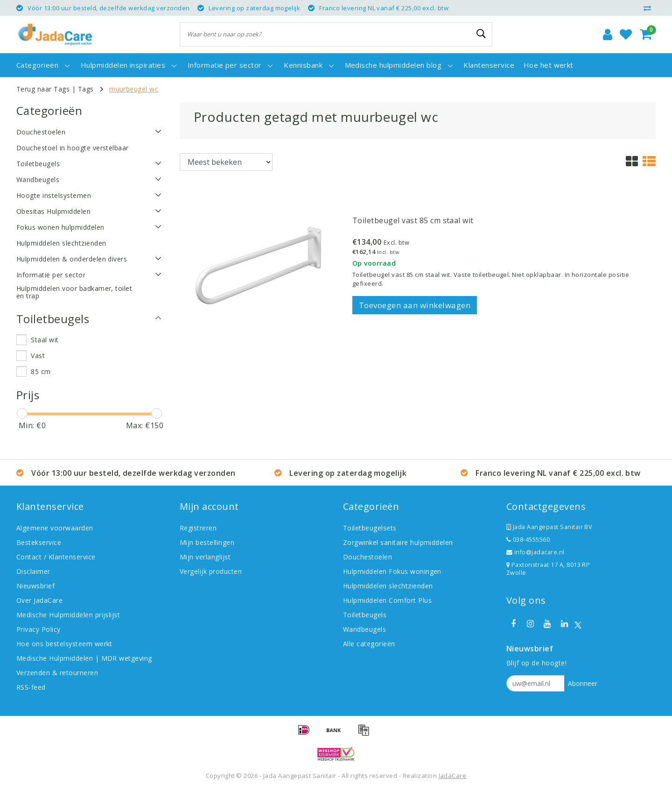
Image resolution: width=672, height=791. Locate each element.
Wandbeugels (364, 629)
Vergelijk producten (211, 571)
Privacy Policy (38, 629)
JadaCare (453, 776)
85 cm (41, 371)
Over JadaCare (39, 600)
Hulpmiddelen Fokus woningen (392, 571)
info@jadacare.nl (535, 552)
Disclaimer (33, 571)
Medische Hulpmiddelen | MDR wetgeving (84, 658)
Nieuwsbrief (35, 586)
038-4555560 (528, 540)
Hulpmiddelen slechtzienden (388, 586)
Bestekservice (39, 542)
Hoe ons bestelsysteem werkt (64, 644)
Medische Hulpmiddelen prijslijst (68, 615)
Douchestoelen (367, 557)
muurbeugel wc (134, 89)
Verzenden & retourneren (57, 673)
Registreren (198, 528)
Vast (38, 356)
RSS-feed (31, 687)
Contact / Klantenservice (56, 557)
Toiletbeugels (365, 615)
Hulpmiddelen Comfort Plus (387, 600)
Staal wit (45, 340)
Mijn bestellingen (207, 542)
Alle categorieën (369, 644)
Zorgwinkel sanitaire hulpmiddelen (398, 542)
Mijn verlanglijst (205, 557)
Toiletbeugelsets (370, 528)
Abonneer (583, 683)
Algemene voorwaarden (55, 528)
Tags (86, 89)
